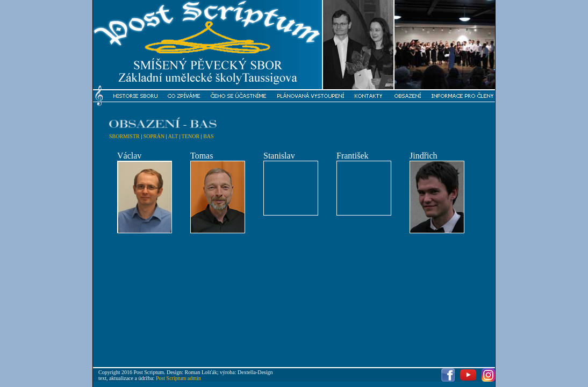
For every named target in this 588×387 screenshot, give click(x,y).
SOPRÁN (154, 136)
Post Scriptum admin (178, 378)
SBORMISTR (124, 136)
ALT (173, 136)
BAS (208, 136)
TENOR (191, 136)
